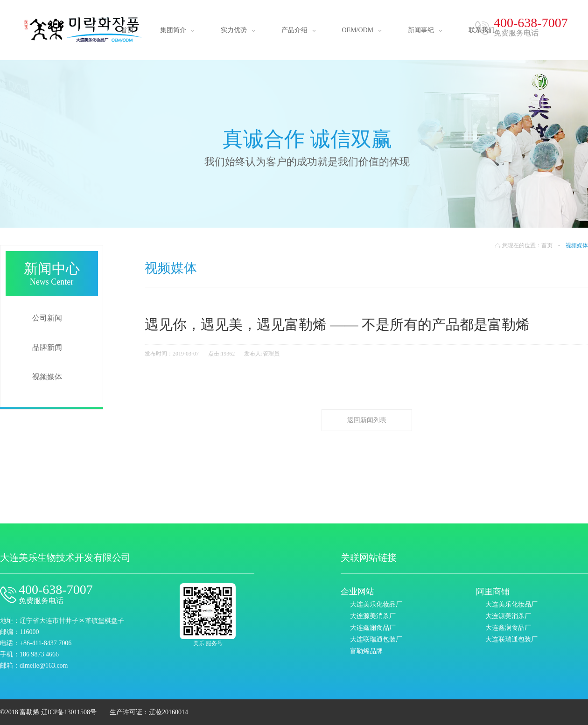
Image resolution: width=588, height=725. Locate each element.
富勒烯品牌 (366, 651)
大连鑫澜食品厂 (373, 628)
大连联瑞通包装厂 (376, 639)
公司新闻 (47, 318)
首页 (547, 245)
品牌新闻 (47, 347)
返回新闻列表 (367, 420)
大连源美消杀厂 (373, 616)
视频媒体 (47, 377)
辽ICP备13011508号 (69, 712)
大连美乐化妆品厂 (376, 604)
